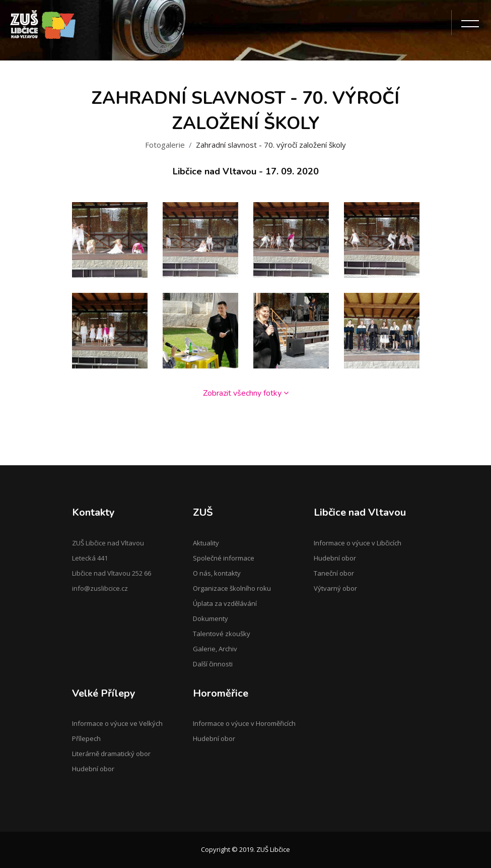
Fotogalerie (165, 145)
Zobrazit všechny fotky (246, 393)
